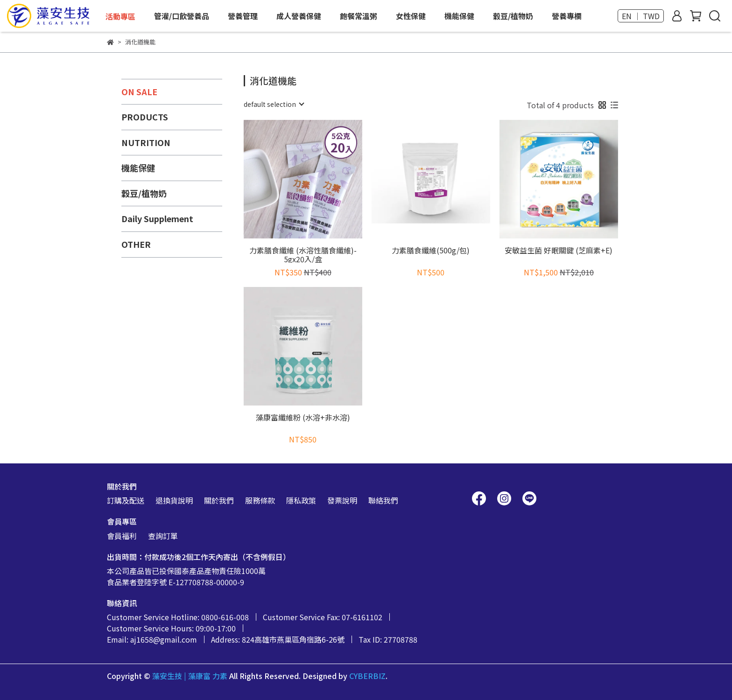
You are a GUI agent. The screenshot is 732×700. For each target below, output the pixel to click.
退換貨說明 (174, 500)
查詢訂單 (163, 536)
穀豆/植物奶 (513, 16)
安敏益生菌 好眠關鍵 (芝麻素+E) (559, 251)
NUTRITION (146, 142)
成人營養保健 (299, 16)
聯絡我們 (383, 500)
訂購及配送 (126, 500)
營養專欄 (567, 16)
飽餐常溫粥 (359, 16)
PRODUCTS (145, 117)
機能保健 (459, 16)
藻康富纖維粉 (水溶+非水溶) (303, 418)
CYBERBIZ (367, 676)
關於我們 (219, 500)
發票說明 (342, 500)
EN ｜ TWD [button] (641, 16)
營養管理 (243, 16)
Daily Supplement (157, 218)
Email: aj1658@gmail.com (152, 639)
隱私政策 (301, 500)
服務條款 (260, 500)
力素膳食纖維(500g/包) (431, 251)
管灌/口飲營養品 (182, 16)
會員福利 (122, 536)
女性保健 (411, 16)
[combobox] (274, 104)
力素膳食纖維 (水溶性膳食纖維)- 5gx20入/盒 (303, 254)
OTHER (136, 244)
